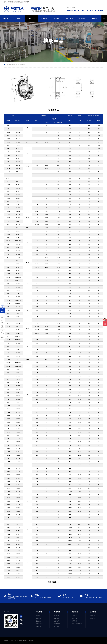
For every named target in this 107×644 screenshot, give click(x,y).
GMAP (31, 640)
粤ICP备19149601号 (17, 640)
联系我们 (95, 18)
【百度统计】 (7, 640)
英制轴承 (56, 618)
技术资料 (74, 618)
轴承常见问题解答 (77, 624)
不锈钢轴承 (57, 624)
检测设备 (38, 626)
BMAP (25, 640)
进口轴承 (56, 626)
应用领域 (44, 18)
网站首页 (6, 18)
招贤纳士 (82, 18)
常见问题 (74, 621)
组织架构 (38, 618)
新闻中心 (57, 18)
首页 (16, 65)
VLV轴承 (56, 616)
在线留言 (92, 616)
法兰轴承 (56, 621)
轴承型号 (32, 18)
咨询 (2, 310)
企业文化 (38, 621)
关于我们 (69, 18)
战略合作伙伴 (40, 624)
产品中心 (19, 18)
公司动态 (74, 616)
